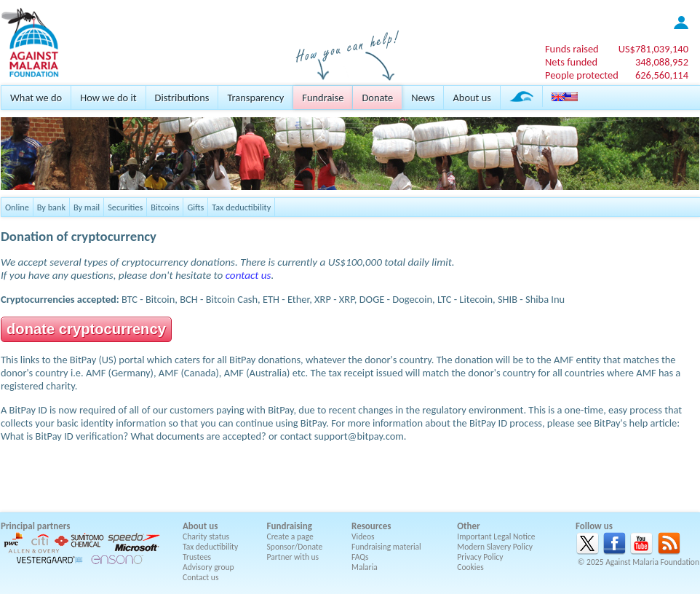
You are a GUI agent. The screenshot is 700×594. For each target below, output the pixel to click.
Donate (377, 98)
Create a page (290, 536)
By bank (51, 207)
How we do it (108, 98)
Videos (363, 536)
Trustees (197, 557)
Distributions (182, 98)
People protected (582, 75)
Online (17, 207)
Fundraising (290, 526)
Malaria (365, 567)
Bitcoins (165, 207)
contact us (248, 275)
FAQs (360, 557)
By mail (87, 207)
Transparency (255, 98)
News (423, 98)
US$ (653, 49)
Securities (125, 207)
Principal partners (35, 526)
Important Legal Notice (496, 536)
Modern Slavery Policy (495, 547)
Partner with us (293, 557)
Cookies (470, 567)
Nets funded (571, 62)
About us (472, 98)
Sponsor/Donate (295, 547)
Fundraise (323, 98)
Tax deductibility (241, 207)
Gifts (195, 207)
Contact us (200, 577)
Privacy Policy (480, 557)
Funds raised (572, 49)
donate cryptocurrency (86, 329)
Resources (371, 526)
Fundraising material (386, 547)
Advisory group (208, 567)
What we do (36, 98)
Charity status (206, 536)
